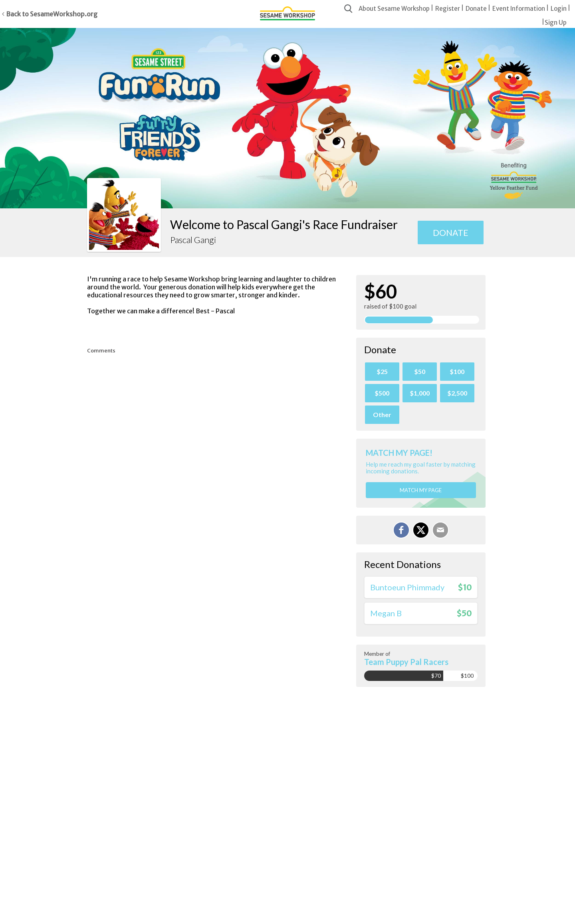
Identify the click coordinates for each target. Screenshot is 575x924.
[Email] (440, 530)
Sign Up (556, 23)
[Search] (348, 9)
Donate (476, 9)
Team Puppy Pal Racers (406, 662)
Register (448, 9)
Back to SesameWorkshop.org (52, 14)
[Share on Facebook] (401, 530)
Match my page (421, 490)
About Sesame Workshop (394, 9)
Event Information (519, 9)
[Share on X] (421, 530)
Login (559, 9)
